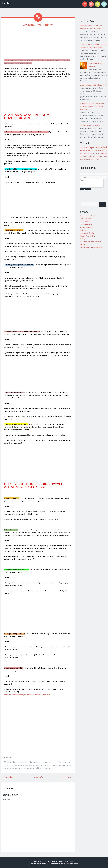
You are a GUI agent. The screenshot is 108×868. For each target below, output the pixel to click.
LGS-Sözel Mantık (97, 156)
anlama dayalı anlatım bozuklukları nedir (42, 765)
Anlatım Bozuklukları (38, 25)
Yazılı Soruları (86, 219)
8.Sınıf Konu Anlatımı (13, 765)
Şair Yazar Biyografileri (94, 159)
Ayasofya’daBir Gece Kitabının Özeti (93, 85)
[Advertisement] (38, 44)
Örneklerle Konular (89, 150)
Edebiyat (101, 150)
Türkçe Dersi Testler (88, 236)
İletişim (83, 230)
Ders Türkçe (8, 3)
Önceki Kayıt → (68, 777)
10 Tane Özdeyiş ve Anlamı (90, 125)
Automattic (41, 864)
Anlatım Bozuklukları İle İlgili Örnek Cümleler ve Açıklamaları (27, 694)
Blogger (70, 861)
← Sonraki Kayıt (9, 777)
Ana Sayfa (38, 777)
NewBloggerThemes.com (70, 864)
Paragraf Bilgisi (86, 156)
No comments (46, 768)
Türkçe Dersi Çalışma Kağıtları (91, 247)
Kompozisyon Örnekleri (94, 147)
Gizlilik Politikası (87, 227)
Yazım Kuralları (86, 224)
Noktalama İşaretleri (99, 153)
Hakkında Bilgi (22, 762)
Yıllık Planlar (85, 222)
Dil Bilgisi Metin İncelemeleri (91, 242)
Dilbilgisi (84, 239)
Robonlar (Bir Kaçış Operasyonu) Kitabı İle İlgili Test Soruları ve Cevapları (92, 107)
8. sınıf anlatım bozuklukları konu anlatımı (52, 762)
